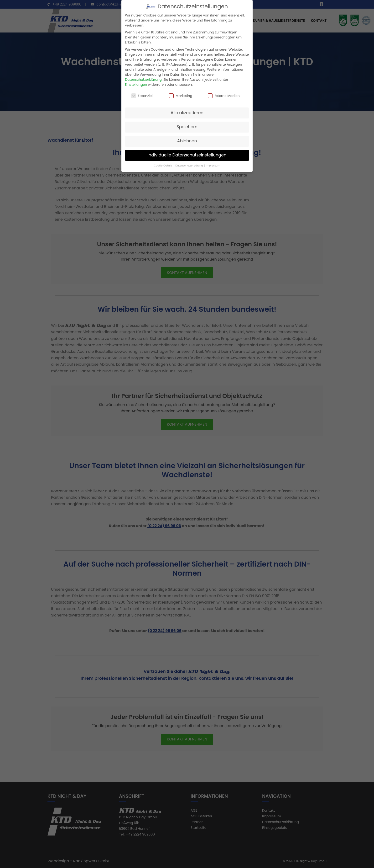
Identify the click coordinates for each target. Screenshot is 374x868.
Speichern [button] (187, 127)
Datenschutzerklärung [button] (189, 166)
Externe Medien (224, 96)
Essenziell (142, 96)
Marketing (181, 96)
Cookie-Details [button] (163, 166)
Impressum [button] (213, 166)
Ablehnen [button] (187, 141)
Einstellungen (136, 85)
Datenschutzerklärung (143, 80)
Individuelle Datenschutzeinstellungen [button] (187, 155)
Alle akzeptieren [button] (187, 113)
